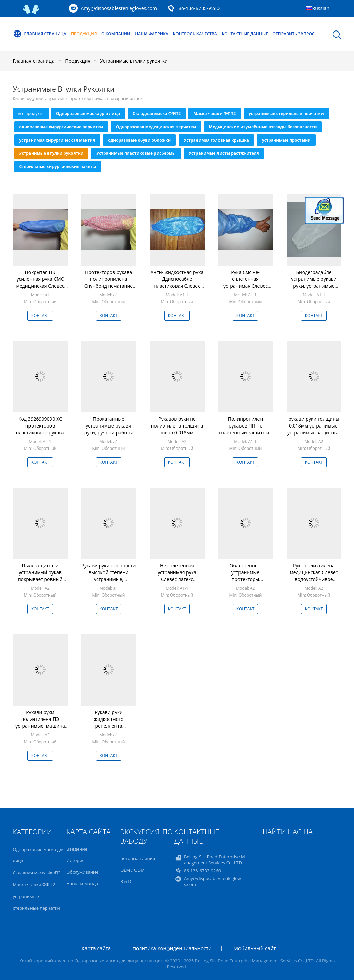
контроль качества (195, 34)
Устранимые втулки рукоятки (134, 61)
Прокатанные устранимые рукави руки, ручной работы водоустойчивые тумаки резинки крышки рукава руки (109, 436)
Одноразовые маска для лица (88, 114)
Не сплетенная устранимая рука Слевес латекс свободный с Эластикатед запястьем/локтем (177, 582)
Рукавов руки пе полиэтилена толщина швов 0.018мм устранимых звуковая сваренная (177, 432)
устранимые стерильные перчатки (286, 114)
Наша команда (82, 883)
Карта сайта (96, 948)
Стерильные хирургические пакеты (58, 166)
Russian (321, 8)
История (75, 860)
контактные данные (245, 34)
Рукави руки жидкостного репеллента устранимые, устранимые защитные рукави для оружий (109, 729)
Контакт (40, 316)
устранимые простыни (286, 140)
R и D (126, 881)
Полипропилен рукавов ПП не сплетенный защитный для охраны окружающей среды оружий (246, 436)
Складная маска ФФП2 (157, 114)
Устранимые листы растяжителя (224, 153)
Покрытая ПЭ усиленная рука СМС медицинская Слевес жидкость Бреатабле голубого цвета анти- (40, 286)
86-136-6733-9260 (199, 8)
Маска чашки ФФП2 (215, 114)
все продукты (31, 114)
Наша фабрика (152, 34)
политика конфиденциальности (172, 948)
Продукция (84, 34)
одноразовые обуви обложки (139, 140)
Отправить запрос (294, 34)
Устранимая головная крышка (216, 140)
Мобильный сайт (255, 948)
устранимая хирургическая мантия (57, 140)
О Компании (116, 34)
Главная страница (40, 34)
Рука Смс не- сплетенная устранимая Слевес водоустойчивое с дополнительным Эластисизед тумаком (245, 289)
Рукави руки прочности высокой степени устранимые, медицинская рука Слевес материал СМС (108, 579)
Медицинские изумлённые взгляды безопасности (263, 127)
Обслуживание (82, 872)
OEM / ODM (132, 870)
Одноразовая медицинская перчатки (156, 127)
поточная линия (138, 858)
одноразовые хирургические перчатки (61, 127)
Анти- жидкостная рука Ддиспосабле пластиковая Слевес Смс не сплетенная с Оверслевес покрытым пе (177, 289)
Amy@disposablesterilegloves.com (119, 8)
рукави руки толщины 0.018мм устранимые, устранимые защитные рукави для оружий (314, 429)
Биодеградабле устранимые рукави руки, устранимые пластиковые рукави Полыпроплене (314, 286)
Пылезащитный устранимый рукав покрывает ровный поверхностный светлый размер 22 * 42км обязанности (40, 582)
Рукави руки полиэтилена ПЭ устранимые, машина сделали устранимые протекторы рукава (40, 726)
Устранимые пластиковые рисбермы (136, 153)
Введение (77, 849)
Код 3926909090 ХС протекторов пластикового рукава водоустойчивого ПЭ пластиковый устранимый (40, 436)
